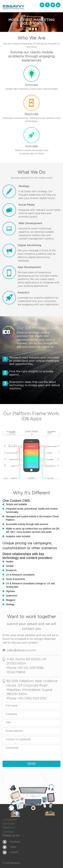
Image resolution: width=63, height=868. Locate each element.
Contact (8, 832)
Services (9, 824)
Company (10, 819)
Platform (9, 828)
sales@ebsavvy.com (21, 650)
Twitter (10, 847)
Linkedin (10, 852)
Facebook (11, 842)
